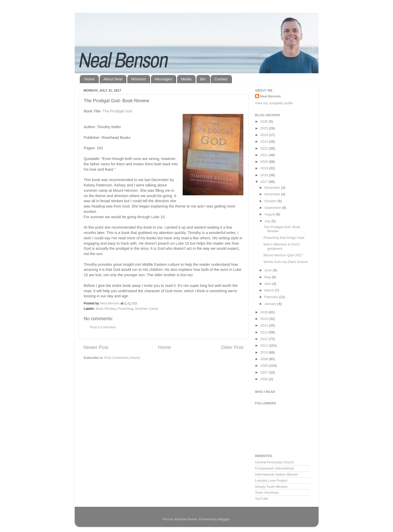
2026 (264, 121)
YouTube (262, 499)
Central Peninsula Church (275, 462)
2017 (264, 182)
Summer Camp (146, 309)
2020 (264, 162)
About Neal (113, 79)
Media (186, 79)
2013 (264, 332)
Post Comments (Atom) (122, 358)
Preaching (125, 309)
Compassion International (274, 468)
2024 (264, 135)
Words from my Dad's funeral (286, 262)
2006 (264, 379)
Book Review (106, 309)
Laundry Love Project (271, 481)
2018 (264, 175)
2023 (264, 142)
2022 (264, 148)
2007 (264, 372)
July (268, 221)
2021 (264, 155)
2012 (264, 339)
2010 (264, 352)
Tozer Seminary (267, 492)
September (273, 208)
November (273, 194)
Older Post (232, 347)
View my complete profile (274, 103)
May (268, 277)
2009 (264, 359)
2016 (264, 312)
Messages (163, 79)
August (270, 214)
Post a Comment (103, 327)
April (268, 284)
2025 (264, 128)
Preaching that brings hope (284, 238)
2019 (264, 168)
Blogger (224, 519)
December (273, 188)
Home (89, 79)
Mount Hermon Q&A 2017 (283, 255)
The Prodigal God (117, 111)
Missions (138, 79)
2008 (264, 366)
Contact (221, 79)
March (270, 290)
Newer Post (96, 347)
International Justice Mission (277, 474)
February (272, 297)
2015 (264, 319)
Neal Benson (271, 96)
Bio (203, 79)
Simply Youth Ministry (271, 487)
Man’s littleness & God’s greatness (282, 246)
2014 (264, 325)
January (271, 304)
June (269, 270)
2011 (264, 345)
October (271, 201)
